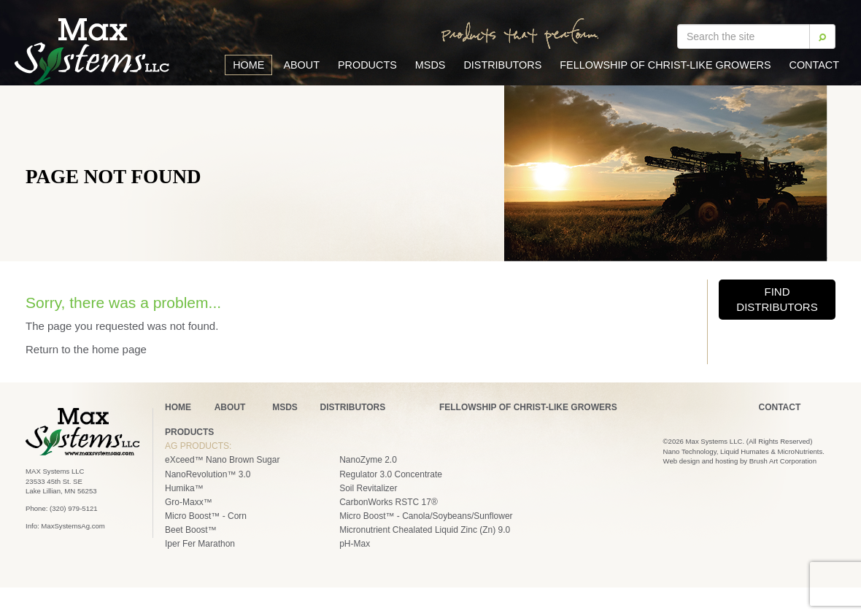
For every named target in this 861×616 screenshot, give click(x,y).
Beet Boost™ (191, 530)
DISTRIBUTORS (352, 407)
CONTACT (780, 407)
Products (367, 65)
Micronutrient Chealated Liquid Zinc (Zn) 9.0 (425, 530)
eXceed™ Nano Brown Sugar (222, 460)
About (301, 65)
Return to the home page (86, 349)
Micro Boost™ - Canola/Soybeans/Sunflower (426, 516)
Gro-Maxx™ (189, 502)
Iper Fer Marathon (200, 544)
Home (248, 65)
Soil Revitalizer (368, 488)
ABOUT (230, 407)
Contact (814, 65)
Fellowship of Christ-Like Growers (665, 65)
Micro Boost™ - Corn (206, 516)
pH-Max (355, 544)
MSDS (430, 65)
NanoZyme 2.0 (368, 460)
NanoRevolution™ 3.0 (208, 474)
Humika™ (184, 488)
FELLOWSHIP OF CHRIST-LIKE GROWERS (528, 407)
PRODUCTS (189, 432)
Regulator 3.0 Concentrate (391, 474)
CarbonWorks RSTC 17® (389, 502)
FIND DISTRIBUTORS (777, 299)
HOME (178, 407)
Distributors (502, 65)
